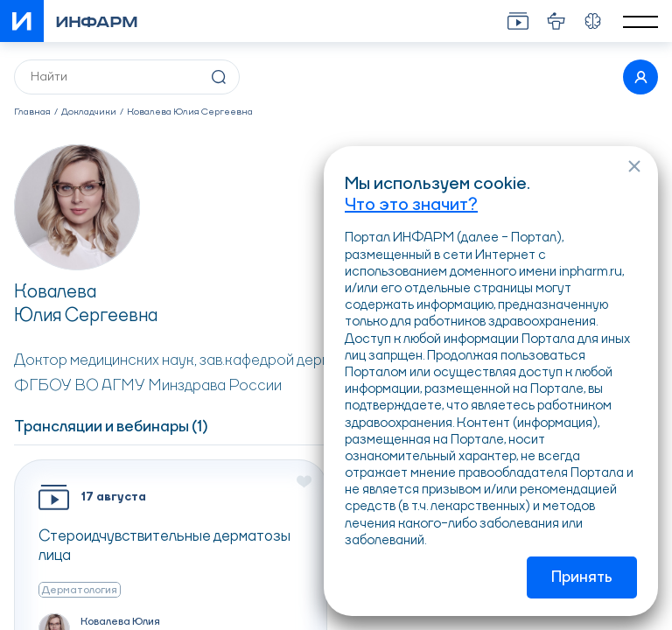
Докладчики (89, 112)
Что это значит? (411, 206)
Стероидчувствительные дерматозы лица (164, 546)
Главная (32, 112)
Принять (582, 577)
